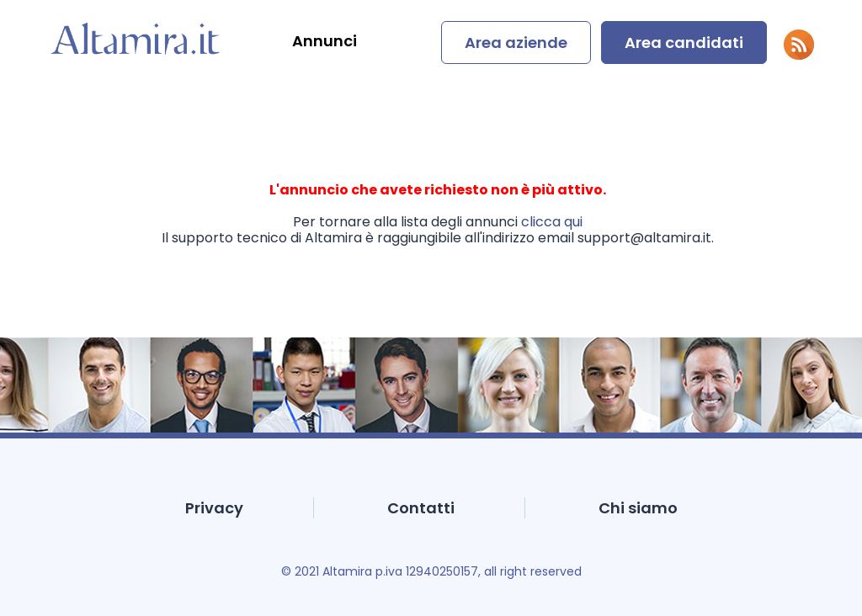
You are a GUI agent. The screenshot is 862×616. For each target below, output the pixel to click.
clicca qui (552, 222)
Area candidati (684, 42)
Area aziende (516, 42)
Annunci (325, 41)
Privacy (214, 508)
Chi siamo (638, 508)
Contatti (421, 508)
